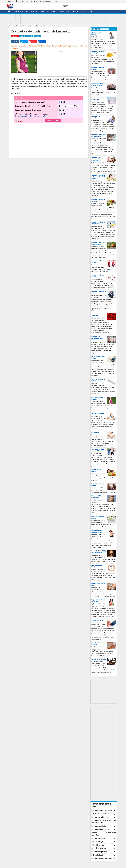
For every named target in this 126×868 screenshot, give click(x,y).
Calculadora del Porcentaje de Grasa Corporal (97, 338)
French (37, 36)
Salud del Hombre (98, 845)
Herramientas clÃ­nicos (99, 826)
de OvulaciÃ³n (95, 433)
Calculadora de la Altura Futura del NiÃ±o (98, 243)
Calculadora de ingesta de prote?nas (98, 223)
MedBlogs (47, 1)
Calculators (60, 11)
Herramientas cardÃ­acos (100, 829)
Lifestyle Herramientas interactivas (104, 834)
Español (55, 1)
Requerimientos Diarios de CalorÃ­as (98, 601)
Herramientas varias (98, 838)
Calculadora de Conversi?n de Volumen (99, 99)
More (90, 11)
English (23, 36)
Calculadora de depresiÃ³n (96, 117)
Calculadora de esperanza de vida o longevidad (97, 159)
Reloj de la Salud (97, 855)
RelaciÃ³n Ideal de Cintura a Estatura (97, 531)
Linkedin (42, 42)
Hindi (30, 36)
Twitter (24, 42)
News (37, 11)
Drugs (68, 11)
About (11, 1)
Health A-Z (45, 11)
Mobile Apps (20, 1)
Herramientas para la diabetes (102, 811)
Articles (52, 11)
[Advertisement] (63, 19)
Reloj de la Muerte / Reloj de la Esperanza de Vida (99, 552)
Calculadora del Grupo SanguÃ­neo (98, 315)
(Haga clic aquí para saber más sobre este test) (31, 116)
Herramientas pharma (99, 852)
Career (29, 1)
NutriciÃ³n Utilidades (99, 848)
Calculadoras (18, 26)
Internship (38, 1)
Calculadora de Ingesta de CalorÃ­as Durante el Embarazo (98, 177)
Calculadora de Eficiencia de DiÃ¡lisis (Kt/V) (99, 135)
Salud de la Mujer (97, 842)
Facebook (15, 42)
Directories (75, 11)
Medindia (12, 26)
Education (83, 11)
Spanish (15, 36)
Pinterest (32, 42)
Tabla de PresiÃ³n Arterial (99, 659)
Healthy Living (29, 11)
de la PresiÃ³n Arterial (98, 414)
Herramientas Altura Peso (100, 817)
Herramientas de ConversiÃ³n (102, 858)
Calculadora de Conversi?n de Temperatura (99, 85)
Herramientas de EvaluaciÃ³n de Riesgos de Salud (104, 822)
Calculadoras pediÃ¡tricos (100, 814)
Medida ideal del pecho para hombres (98, 497)
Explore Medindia (17, 11)
